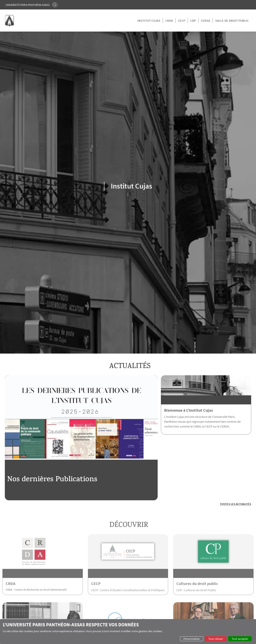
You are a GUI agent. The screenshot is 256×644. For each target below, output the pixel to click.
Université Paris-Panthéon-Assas (28, 5)
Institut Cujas (149, 21)
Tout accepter (240, 639)
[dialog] (128, 632)
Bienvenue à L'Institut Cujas (189, 410)
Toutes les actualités (235, 504)
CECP (182, 21)
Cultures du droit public (197, 591)
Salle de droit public (232, 21)
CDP (193, 21)
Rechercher (55, 5)
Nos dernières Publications (52, 480)
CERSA (206, 21)
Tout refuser (216, 639)
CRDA (169, 21)
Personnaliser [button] (192, 639)
